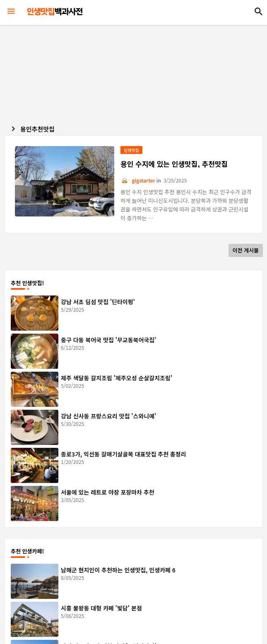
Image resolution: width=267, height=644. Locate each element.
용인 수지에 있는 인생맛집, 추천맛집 (174, 164)
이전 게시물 (246, 250)
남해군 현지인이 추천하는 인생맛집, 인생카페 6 (118, 570)
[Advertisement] (136, 72)
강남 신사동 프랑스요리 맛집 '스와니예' (109, 416)
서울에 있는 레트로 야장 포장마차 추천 (108, 492)
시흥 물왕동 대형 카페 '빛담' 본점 (101, 608)
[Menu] (11, 12)
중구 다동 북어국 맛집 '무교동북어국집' (109, 340)
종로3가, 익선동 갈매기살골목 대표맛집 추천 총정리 (124, 454)
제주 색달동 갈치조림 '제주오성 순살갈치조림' (117, 378)
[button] (259, 12)
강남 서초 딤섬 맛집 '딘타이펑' (98, 302)
